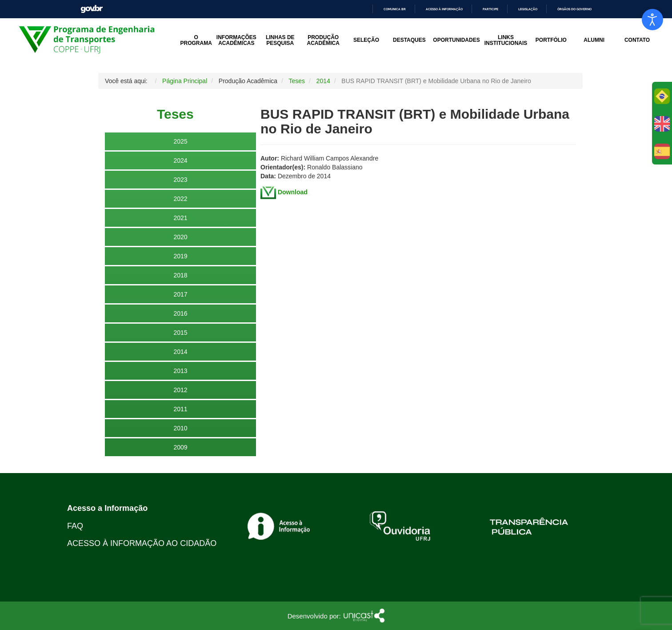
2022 (180, 199)
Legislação (528, 9)
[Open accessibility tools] (652, 20)
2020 (180, 237)
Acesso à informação (444, 9)
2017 (180, 294)
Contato (637, 40)
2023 (180, 180)
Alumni (594, 40)
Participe (490, 9)
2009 (180, 447)
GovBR (92, 9)
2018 (180, 275)
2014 (180, 352)
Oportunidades (456, 40)
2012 (180, 390)
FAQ (75, 526)
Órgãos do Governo (574, 9)
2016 (180, 313)
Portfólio (551, 40)
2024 (180, 161)
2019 (180, 256)
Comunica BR (395, 9)
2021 (180, 218)
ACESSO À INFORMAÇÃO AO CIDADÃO (142, 543)
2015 (180, 333)
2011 (180, 409)
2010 (180, 428)
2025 (180, 141)
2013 (180, 371)
